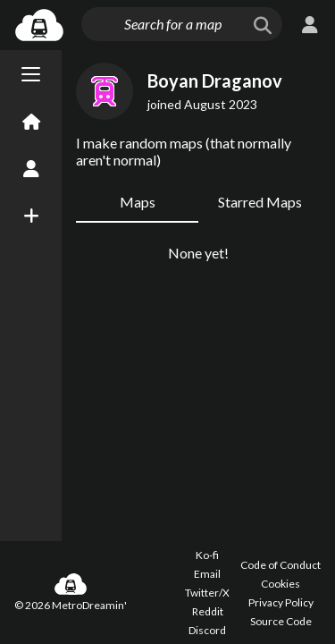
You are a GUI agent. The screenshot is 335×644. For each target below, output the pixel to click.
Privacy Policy (281, 602)
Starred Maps (260, 202)
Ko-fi (207, 555)
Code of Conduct (281, 565)
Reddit (208, 611)
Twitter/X (207, 593)
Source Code (281, 621)
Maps (138, 202)
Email (207, 574)
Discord (207, 630)
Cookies (281, 584)
